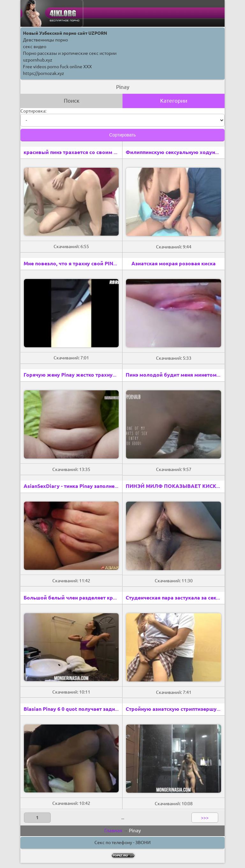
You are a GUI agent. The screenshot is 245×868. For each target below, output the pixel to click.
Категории (174, 101)
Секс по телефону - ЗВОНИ (122, 842)
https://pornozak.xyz (44, 73)
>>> (205, 818)
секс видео (35, 47)
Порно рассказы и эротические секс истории (70, 53)
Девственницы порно (45, 40)
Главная (113, 831)
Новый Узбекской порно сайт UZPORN (65, 33)
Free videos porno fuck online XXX (57, 67)
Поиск (72, 101)
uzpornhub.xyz (38, 60)
